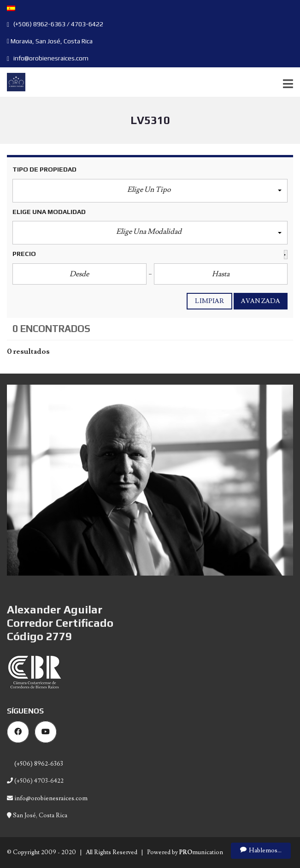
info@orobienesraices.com (48, 58)
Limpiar (209, 301)
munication (201, 852)
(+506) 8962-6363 (38, 764)
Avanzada (261, 301)
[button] (150, 191)
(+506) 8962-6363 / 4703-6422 (55, 24)
